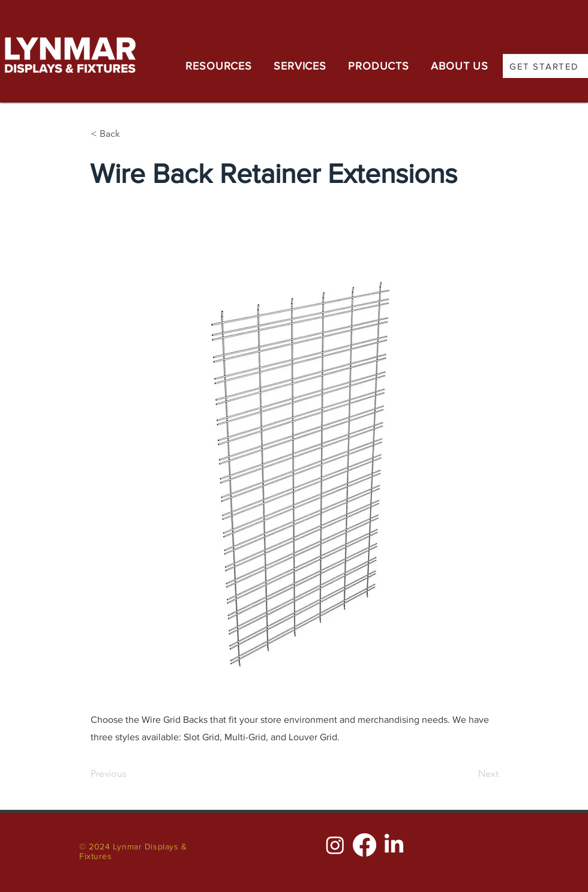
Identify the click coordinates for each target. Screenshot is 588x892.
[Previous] (130, 774)
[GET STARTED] (545, 66)
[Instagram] (335, 845)
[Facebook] (364, 845)
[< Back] (130, 134)
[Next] (469, 774)
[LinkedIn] (394, 845)
